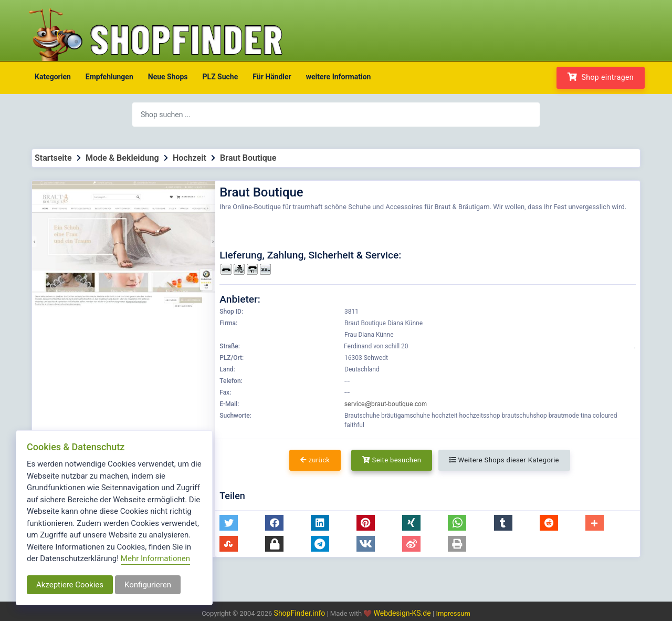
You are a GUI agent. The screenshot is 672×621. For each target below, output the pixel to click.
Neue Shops (168, 77)
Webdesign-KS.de (403, 613)
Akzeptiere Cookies (70, 585)
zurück (315, 460)
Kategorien (53, 77)
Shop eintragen (601, 77)
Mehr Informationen (155, 558)
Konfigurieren (148, 585)
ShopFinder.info (300, 613)
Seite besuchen (392, 460)
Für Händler (272, 77)
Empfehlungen (109, 77)
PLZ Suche (220, 77)
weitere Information (339, 77)
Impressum (453, 613)
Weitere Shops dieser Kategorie (504, 460)
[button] (229, 523)
